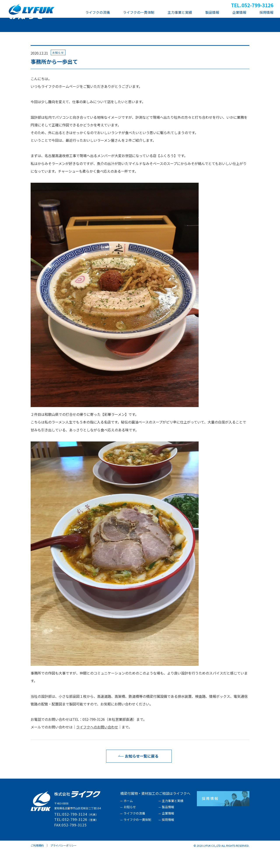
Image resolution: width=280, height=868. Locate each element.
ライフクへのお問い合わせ (97, 745)
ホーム (128, 819)
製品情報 (168, 825)
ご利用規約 (37, 863)
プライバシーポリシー (63, 863)
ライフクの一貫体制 (137, 838)
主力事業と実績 (173, 819)
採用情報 (168, 838)
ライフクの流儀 (134, 831)
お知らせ (130, 825)
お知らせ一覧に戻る (137, 774)
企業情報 (168, 831)
